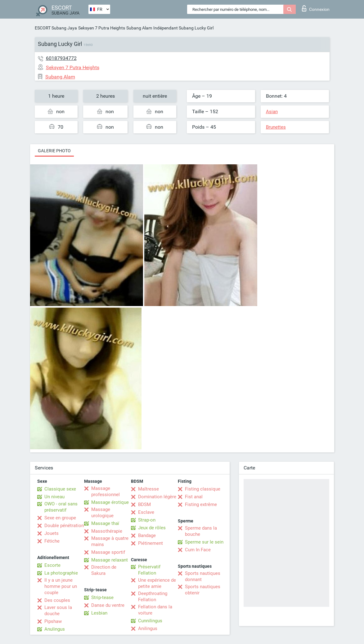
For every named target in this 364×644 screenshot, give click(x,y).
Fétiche (52, 541)
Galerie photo (54, 151)
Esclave (146, 512)
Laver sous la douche (58, 611)
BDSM (144, 504)
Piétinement (151, 543)
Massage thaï (105, 523)
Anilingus (148, 628)
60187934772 (61, 58)
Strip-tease (102, 597)
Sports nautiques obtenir (203, 590)
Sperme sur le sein (204, 542)
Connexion (316, 8)
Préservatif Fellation (149, 570)
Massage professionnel (106, 491)
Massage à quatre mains (110, 541)
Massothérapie (107, 531)
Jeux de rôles (152, 528)
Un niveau (54, 497)
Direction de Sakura (104, 570)
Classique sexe (60, 489)
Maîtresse (148, 489)
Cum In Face (198, 550)
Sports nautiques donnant (203, 576)
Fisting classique (203, 489)
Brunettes (276, 127)
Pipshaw (53, 621)
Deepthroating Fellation (153, 597)
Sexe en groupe (60, 518)
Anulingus (55, 629)
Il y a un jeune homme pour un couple (61, 586)
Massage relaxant (110, 560)
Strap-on (147, 520)
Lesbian (99, 613)
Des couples (57, 600)
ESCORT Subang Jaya (56, 28)
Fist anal (194, 497)
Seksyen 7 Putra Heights (102, 28)
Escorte (52, 565)
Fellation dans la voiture (155, 610)
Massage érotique (110, 502)
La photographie (61, 573)
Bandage (147, 535)
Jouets (52, 533)
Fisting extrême (201, 504)
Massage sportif (108, 552)
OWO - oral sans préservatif (61, 507)
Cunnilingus (150, 621)
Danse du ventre (108, 605)
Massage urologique (102, 513)
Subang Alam (139, 28)
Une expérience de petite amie (157, 583)
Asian (272, 112)
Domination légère (157, 497)
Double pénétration (64, 526)
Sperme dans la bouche (201, 531)
